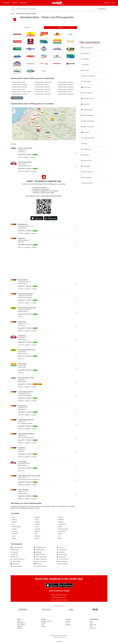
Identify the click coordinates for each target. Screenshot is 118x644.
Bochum (37, 527)
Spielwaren (85, 155)
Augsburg (60, 522)
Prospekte (7, 3)
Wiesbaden (60, 520)
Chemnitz (60, 534)
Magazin (107, 3)
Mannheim (37, 536)
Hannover (37, 517)
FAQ (42, 625)
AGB (91, 626)
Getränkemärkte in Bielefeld (65, 89)
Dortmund (14, 531)
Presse (91, 623)
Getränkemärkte (39, 550)
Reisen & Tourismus (88, 127)
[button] (74, 110)
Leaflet (60, 140)
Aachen (59, 527)
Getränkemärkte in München (19, 87)
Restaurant (85, 132)
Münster (37, 538)
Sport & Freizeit (86, 161)
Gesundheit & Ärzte (87, 99)
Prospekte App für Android (59, 595)
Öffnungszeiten (21, 623)
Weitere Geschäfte (87, 183)
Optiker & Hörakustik (88, 121)
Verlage (43, 623)
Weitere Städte (17, 98)
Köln (12, 524)
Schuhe (84, 144)
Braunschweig (61, 531)
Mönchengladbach (62, 529)
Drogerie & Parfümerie (88, 76)
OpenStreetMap (67, 140)
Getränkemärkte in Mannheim (65, 94)
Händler (15, 3)
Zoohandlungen (86, 177)
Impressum (93, 628)
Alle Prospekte (21, 625)
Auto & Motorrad (87, 48)
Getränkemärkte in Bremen (42, 87)
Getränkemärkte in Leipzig (41, 92)
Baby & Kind (85, 53)
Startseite (20, 621)
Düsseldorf (14, 534)
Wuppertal (37, 529)
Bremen (13, 538)
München (14, 522)
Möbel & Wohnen (87, 110)
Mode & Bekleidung (87, 115)
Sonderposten (86, 149)
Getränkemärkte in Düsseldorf (43, 82)
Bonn (36, 534)
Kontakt (43, 626)
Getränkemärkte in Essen (41, 85)
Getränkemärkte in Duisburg (65, 82)
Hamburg (14, 520)
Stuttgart (14, 529)
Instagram (68, 625)
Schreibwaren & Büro (88, 138)
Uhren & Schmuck (87, 172)
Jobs (91, 621)
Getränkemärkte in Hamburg (19, 85)
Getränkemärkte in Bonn (64, 92)
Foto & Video (86, 87)
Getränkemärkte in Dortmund (19, 94)
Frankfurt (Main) (16, 527)
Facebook (68, 621)
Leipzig (36, 520)
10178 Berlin (101, 9)
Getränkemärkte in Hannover (42, 89)
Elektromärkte (86, 82)
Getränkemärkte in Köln (18, 89)
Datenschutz (93, 625)
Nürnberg (37, 522)
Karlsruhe (60, 517)
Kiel (58, 536)
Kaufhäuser (85, 104)
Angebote (27, 28)
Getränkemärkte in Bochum (65, 85)
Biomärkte (85, 65)
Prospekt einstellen (47, 621)
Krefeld (59, 538)
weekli (12, 14)
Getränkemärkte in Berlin (18, 82)
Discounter (85, 70)
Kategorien (23, 3)
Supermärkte (86, 166)
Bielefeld (37, 531)
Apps (113, 3)
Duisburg (37, 524)
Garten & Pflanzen (87, 93)
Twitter (67, 623)
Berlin (63, 4)
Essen (13, 536)
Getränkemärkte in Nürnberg (42, 94)
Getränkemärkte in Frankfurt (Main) (21, 92)
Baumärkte (85, 59)
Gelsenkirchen (61, 524)
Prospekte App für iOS (59, 597)
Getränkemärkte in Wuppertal (65, 87)
